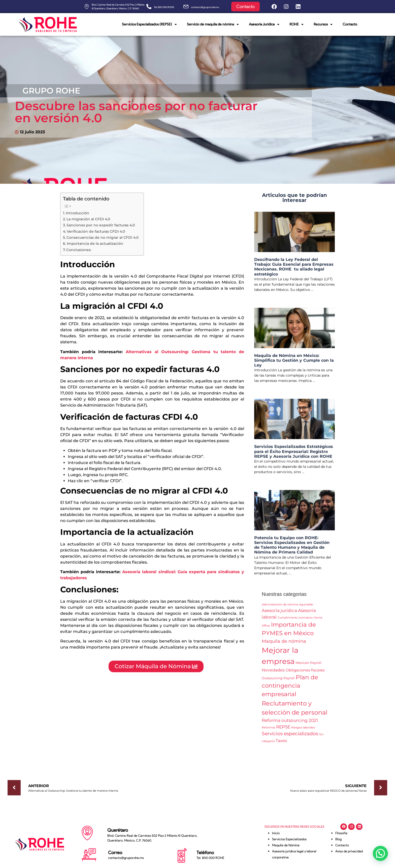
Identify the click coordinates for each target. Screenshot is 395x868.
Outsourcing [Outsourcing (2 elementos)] (272, 681)
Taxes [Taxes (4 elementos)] (281, 743)
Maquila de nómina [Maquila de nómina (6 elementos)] (284, 644)
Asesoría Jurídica (264, 24)
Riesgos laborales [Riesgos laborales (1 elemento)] (303, 730)
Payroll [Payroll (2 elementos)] (289, 681)
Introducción (77, 216)
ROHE (297, 24)
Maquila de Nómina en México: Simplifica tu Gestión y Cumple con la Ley (294, 363)
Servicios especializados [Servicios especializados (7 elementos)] (290, 736)
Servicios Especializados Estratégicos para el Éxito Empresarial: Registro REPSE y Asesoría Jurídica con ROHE (294, 454)
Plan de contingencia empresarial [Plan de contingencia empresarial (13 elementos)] (290, 689)
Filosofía (341, 833)
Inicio (276, 833)
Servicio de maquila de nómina (213, 24)
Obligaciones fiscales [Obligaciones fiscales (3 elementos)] (305, 673)
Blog (338, 839)
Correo (115, 853)
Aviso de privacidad (349, 851)
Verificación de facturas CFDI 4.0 (96, 234)
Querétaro (118, 830)
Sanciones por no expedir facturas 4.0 (101, 228)
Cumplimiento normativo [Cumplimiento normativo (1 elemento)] (295, 620)
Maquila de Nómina (286, 845)
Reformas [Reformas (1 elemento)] (268, 730)
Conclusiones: (79, 253)
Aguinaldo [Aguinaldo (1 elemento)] (306, 607)
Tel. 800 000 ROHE (164, 7)
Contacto (350, 24)
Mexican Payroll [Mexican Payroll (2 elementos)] (308, 665)
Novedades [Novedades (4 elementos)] (273, 673)
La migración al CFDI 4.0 (88, 222)
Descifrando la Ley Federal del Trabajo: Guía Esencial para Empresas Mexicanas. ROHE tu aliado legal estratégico (294, 270)
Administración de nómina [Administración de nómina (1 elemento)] (280, 607)
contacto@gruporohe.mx (205, 7)
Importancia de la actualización (95, 246)
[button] (380, 853)
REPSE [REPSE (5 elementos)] (283, 730)
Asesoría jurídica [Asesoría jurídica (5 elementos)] (279, 613)
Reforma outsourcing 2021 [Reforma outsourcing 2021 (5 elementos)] (290, 723)
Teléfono (205, 853)
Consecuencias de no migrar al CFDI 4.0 (103, 240)
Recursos (323, 24)
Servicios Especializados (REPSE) (149, 24)
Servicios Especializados (289, 839)
